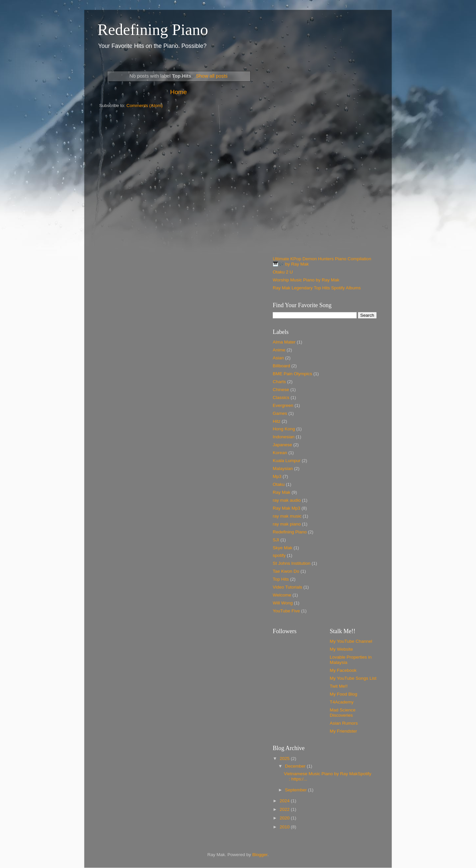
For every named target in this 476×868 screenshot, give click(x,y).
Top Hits (281, 579)
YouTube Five (286, 611)
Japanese (282, 445)
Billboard (281, 366)
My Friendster (344, 731)
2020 (285, 818)
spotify (279, 555)
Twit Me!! (339, 686)
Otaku (279, 484)
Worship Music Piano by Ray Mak (306, 280)
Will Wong (283, 603)
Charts (279, 382)
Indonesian (284, 437)
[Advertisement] (325, 109)
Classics (281, 398)
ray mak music (287, 516)
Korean (280, 453)
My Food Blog (344, 694)
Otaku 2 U (283, 272)
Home (178, 92)
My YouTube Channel (351, 641)
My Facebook (343, 670)
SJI (276, 540)
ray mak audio (287, 500)
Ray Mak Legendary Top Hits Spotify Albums (317, 288)
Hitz (277, 421)
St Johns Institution (292, 563)
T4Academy (342, 702)
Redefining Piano (153, 30)
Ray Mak (281, 492)
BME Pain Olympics (292, 374)
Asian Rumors (344, 723)
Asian (278, 358)
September (297, 790)
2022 (285, 809)
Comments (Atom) (145, 106)
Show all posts (212, 76)
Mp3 (277, 476)
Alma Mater (284, 342)
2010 (285, 827)
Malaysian (283, 469)
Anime (279, 350)
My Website (341, 649)
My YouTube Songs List (353, 678)
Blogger (260, 855)
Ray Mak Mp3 (286, 508)
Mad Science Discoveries (343, 713)
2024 (285, 801)
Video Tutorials (287, 587)
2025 (285, 759)
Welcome (282, 595)
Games (280, 413)
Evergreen (283, 405)
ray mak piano (287, 524)
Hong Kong (284, 429)
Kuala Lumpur (287, 461)
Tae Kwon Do (286, 571)
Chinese (281, 390)
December (296, 766)
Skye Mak (282, 548)
